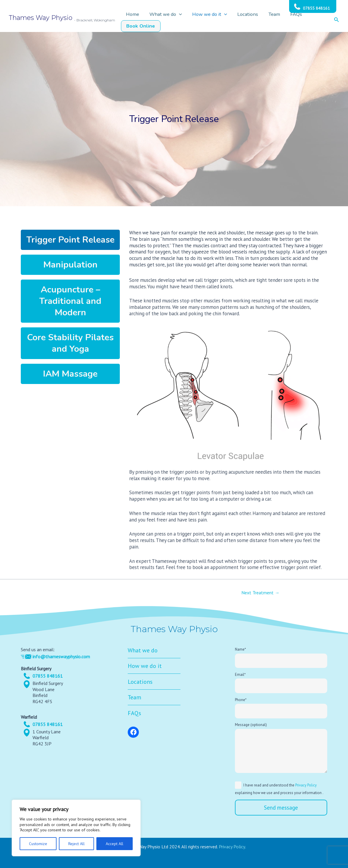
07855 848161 (316, 8)
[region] (76, 828)
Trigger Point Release (70, 240)
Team (268, 20)
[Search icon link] (337, 20)
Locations (246, 20)
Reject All (76, 844)
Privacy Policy (306, 785)
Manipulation (70, 265)
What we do (176, 20)
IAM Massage (70, 374)
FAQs (285, 20)
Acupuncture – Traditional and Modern (70, 301)
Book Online (311, 20)
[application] (189, 20)
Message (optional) (281, 749)
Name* (281, 658)
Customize (38, 844)
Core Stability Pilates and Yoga (70, 343)
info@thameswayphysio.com (61, 657)
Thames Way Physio (41, 18)
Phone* (281, 708)
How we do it (214, 20)
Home (148, 20)
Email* (281, 683)
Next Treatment (260, 593)
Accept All (115, 844)
